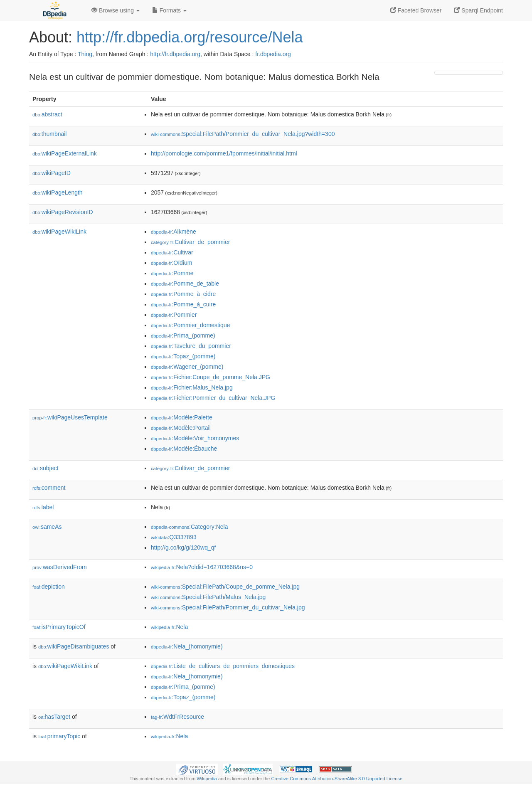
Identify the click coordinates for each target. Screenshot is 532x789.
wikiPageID (52, 173)
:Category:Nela (189, 527)
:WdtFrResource (177, 717)
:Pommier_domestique (190, 325)
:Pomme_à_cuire (183, 304)
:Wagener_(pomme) (187, 367)
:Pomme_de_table (185, 284)
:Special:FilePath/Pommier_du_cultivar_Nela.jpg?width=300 (243, 134)
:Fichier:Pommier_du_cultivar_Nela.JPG (213, 398)
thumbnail (49, 134)
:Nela (169, 627)
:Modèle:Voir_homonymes (195, 438)
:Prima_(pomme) (183, 335)
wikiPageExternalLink (65, 153)
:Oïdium (171, 263)
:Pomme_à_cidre (183, 294)
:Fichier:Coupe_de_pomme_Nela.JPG (211, 377)
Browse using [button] (116, 10)
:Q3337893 (174, 537)
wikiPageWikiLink (59, 232)
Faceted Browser (416, 10)
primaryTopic (59, 736)
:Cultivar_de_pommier (190, 242)
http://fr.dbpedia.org (175, 54)
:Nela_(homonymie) (187, 646)
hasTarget (54, 717)
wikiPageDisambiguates (74, 646)
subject (45, 468)
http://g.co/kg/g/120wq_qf (183, 547)
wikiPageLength (58, 192)
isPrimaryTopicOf (59, 627)
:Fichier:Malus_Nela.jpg (192, 387)
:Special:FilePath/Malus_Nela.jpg (208, 597)
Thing (85, 54)
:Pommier (174, 315)
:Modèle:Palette (182, 417)
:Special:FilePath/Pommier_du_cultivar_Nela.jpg (228, 607)
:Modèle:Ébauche (184, 449)
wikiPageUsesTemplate (70, 417)
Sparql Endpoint (478, 10)
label (43, 507)
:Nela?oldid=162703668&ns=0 (202, 567)
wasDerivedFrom (60, 567)
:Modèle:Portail (181, 428)
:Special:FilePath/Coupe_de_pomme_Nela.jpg (225, 587)
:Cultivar (172, 252)
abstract (47, 114)
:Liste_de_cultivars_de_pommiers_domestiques (223, 666)
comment (49, 488)
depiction (49, 587)
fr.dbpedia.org (273, 54)
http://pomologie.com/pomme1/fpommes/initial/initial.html (224, 153)
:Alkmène (174, 232)
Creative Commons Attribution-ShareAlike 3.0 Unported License (337, 779)
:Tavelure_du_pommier (191, 346)
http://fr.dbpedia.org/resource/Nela (190, 37)
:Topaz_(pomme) (183, 356)
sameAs (47, 527)
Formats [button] (169, 10)
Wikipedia (207, 779)
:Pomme (172, 273)
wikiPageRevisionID (63, 212)
